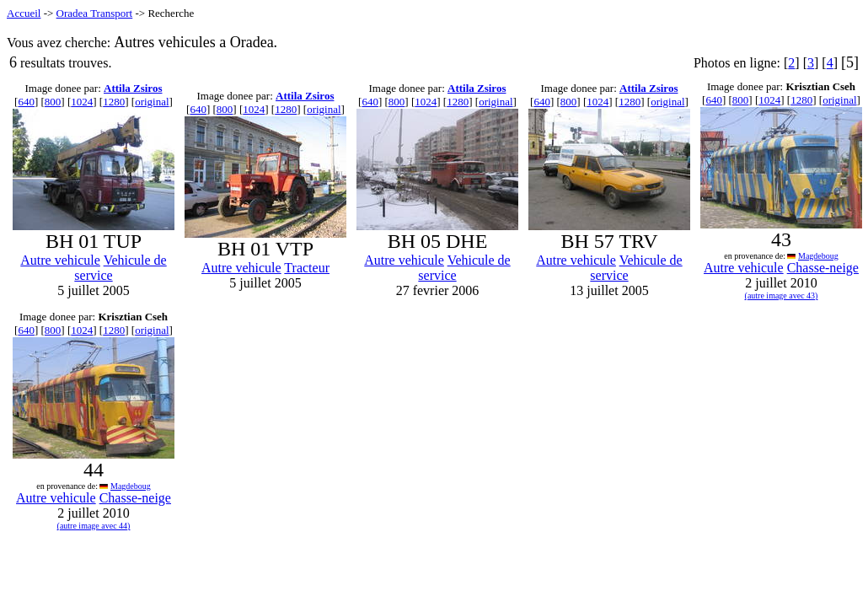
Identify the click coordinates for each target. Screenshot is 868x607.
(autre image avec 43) (782, 295)
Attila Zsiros (133, 88)
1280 (114, 102)
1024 (82, 102)
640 (26, 102)
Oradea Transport (95, 13)
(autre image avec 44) (94, 526)
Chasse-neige (823, 268)
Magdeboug (818, 256)
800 (53, 102)
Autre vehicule (60, 260)
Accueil (24, 13)
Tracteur (307, 268)
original (152, 102)
